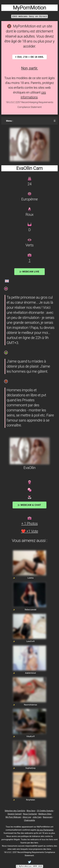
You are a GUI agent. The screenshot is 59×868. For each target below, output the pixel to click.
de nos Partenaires (45, 830)
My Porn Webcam (13, 817)
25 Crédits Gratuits (45, 811)
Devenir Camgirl (14, 814)
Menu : (10, 121)
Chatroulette (29, 820)
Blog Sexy (31, 811)
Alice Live (27, 817)
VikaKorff (30, 736)
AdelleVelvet (30, 673)
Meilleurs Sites (45, 814)
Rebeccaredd (30, 610)
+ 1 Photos (29, 524)
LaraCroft (30, 641)
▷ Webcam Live (29, 272)
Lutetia (31, 578)
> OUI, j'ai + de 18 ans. (29, 57)
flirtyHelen (30, 800)
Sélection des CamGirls (15, 811)
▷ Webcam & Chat (29, 505)
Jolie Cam (37, 817)
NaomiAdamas (31, 705)
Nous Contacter (30, 814)
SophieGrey (31, 768)
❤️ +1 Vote (30, 531)
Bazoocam (48, 817)
